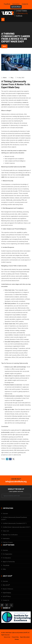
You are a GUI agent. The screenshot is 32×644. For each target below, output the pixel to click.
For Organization (7, 554)
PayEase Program (8, 542)
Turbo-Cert (6, 531)
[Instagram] (2, 605)
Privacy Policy (15, 637)
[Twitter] (11, 605)
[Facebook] (7, 605)
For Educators (7, 558)
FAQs (4, 569)
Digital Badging (7, 593)
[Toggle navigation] (3, 19)
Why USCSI (6, 585)
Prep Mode (7, 4)
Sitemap (17, 639)
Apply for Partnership (9, 562)
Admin (5, 78)
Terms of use (7, 637)
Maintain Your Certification (10, 535)
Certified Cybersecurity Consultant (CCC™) (15, 523)
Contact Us (25, 4)
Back (4, 46)
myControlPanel (16, 7)
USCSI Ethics (7, 596)
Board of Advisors (8, 589)
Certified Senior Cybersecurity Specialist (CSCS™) (17, 527)
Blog (12, 78)
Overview (5, 514)
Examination (16, 4)
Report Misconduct (25, 637)
